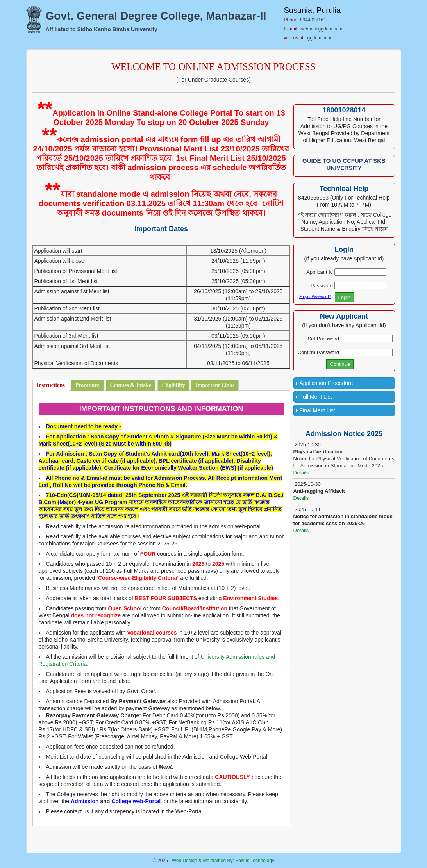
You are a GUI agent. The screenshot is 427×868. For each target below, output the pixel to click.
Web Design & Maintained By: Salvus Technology (223, 861)
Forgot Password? (315, 297)
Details (301, 473)
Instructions (51, 385)
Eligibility (173, 385)
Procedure (88, 385)
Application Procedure (326, 383)
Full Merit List (316, 397)
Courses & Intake (131, 385)
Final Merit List (317, 410)
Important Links (215, 385)
